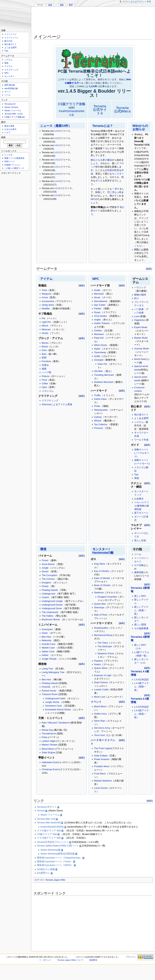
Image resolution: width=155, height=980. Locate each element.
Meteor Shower (50, 745)
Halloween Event (50, 762)
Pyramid (46, 687)
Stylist (97, 349)
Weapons (47, 294)
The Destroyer (105, 646)
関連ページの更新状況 (14, 158)
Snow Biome (48, 564)
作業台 (45, 365)
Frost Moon (100, 774)
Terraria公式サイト (100, 110)
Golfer (97, 356)
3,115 (92, 86)
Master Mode (141, 338)
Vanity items (48, 305)
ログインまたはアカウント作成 (137, 1)
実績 (137, 478)
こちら (138, 246)
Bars (44, 354)
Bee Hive (46, 637)
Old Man (98, 371)
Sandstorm (64, 723)
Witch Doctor (101, 345)
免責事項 (93, 960)
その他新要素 (141, 628)
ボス (98, 181)
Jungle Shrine (52, 702)
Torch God (99, 735)
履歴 (71, 5)
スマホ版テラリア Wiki (49, 831)
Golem (97, 664)
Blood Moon (48, 749)
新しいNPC (140, 596)
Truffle (97, 395)
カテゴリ (39, 880)
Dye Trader (100, 305)
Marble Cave (48, 648)
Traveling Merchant (104, 375)
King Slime (100, 564)
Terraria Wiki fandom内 (49, 823)
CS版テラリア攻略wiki (72, 109)
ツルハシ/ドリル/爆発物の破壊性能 (142, 506)
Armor (45, 297)
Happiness (140, 320)
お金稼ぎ (139, 499)
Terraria (41, 811)
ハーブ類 (46, 372)
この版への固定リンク (14, 168)
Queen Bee (100, 604)
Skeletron (99, 593)
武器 (110, 170)
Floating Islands (50, 590)
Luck (137, 316)
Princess (99, 428)
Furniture (46, 361)
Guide (97, 290)
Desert (45, 572)
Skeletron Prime (106, 654)
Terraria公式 (10, 104)
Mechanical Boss (103, 635)
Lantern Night (49, 741)
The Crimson (48, 579)
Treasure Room (50, 694)
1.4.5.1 (57, 167)
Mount (45, 326)
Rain (44, 723)
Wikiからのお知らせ (140, 128)
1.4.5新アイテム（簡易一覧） (142, 714)
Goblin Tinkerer (102, 323)
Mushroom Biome (51, 620)
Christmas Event (50, 769)
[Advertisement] (93, 21)
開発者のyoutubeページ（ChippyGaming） (59, 858)
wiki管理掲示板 (11, 88)
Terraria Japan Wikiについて (70, 960)
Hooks (45, 333)
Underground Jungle (52, 601)
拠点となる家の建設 (101, 160)
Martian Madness (103, 781)
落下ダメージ (141, 513)
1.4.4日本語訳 (142, 680)
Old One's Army (102, 728)
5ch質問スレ (44, 873)
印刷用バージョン (12, 165)
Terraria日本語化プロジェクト (53, 842)
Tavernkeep (100, 352)
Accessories (48, 301)
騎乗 (98, 192)
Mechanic (99, 334)
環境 (43, 549)
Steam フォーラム (50, 815)
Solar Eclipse (49, 753)
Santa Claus (100, 399)
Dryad (97, 312)
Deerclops (99, 608)
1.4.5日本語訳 (142, 707)
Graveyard (47, 629)
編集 (149, 269)
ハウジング (140, 287)
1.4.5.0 (57, 174)
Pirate (97, 406)
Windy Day (47, 730)
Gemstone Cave (54, 706)
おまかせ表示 (10, 129)
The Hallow (48, 616)
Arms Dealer (101, 316)
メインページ (10, 34)
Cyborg (98, 417)
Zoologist (99, 360)
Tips (136, 475)
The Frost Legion (103, 748)
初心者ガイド (141, 415)
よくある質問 (141, 418)
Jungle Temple (49, 659)
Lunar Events (101, 788)
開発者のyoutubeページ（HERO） (55, 865)
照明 (44, 358)
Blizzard (52, 723)
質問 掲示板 (10, 85)
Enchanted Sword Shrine (58, 710)
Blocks (45, 343)
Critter (45, 384)
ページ (40, 5)
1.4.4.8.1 (58, 188)
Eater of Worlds (102, 578)
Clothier (98, 331)
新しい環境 (140, 625)
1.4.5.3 (57, 152)
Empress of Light (103, 675)
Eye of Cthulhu (102, 571)
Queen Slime (101, 668)
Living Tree (47, 669)
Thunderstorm (49, 734)
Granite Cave (49, 644)
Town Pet (102, 364)
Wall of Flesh (101, 615)
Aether (45, 655)
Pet (43, 318)
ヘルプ (7, 132)
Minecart (46, 330)
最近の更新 (9, 126)
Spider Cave (48, 652)
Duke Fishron (101, 683)
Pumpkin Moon (102, 766)
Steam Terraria (11, 107)
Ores (44, 350)
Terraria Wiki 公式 (46, 819)
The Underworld (50, 612)
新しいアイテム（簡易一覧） (141, 610)
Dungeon (46, 583)
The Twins (103, 643)
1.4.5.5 (57, 138)
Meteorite (47, 640)
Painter (98, 309)
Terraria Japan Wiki (55, 880)
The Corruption (50, 575)
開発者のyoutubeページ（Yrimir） (55, 862)
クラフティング (50, 401)
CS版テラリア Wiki (47, 834)
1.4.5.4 (57, 145)
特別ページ (9, 161)
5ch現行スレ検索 (46, 869)
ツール (138, 554)
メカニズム (48, 391)
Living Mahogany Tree (53, 672)
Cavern (45, 597)
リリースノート (11, 38)
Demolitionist (101, 301)
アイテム (46, 279)
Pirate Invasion (102, 759)
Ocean (45, 586)
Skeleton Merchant (104, 382)
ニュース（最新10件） (56, 126)
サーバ (7, 92)
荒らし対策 (140, 541)
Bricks (45, 347)
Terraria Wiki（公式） (14, 114)
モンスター (118, 174)
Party (44, 737)
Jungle (45, 568)
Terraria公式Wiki (121, 110)
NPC (93, 199)
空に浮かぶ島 (114, 192)
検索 (3, 137)
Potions (46, 376)
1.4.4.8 (57, 195)
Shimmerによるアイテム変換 (57, 404)
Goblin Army (100, 714)
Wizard (98, 421)
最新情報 (139, 572)
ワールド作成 (141, 440)
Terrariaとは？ (103, 126)
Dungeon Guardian (107, 597)
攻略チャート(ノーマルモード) (142, 453)
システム (139, 422)
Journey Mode (142, 349)
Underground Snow (52, 608)
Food (44, 380)
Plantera (98, 661)
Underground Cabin (55, 699)
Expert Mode (141, 327)
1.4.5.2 (57, 160)
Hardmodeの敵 (103, 553)
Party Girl (99, 338)
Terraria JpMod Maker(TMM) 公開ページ (58, 846)
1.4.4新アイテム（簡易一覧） (142, 687)
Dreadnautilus (101, 628)
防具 (117, 170)
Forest (45, 560)
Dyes (44, 387)
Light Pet (46, 322)
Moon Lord (100, 697)
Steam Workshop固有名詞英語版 (58, 854)
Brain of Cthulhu (102, 585)
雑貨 (44, 369)
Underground (49, 594)
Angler (97, 320)
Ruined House (49, 691)
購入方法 (8, 41)
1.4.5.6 (57, 131)
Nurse (97, 297)
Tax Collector (101, 424)
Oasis (45, 633)
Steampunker (101, 410)
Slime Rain (100, 721)
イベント (96, 702)
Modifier (46, 309)
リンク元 (8, 155)
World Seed (140, 359)
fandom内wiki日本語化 (52, 827)
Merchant (99, 294)
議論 (50, 5)
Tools (44, 290)
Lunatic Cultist (101, 690)
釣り (117, 189)
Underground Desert (52, 605)
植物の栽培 (140, 295)
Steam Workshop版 (51, 850)
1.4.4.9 (57, 181)
